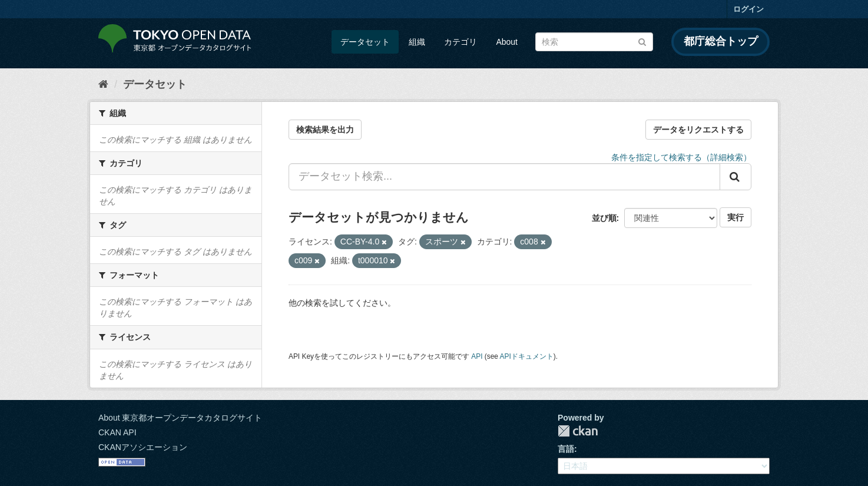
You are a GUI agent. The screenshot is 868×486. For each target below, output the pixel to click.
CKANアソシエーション (143, 447)
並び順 (604, 218)
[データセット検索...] (504, 177)
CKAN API (117, 432)
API (477, 356)
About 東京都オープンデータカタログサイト (180, 418)
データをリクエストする (698, 130)
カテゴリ (460, 42)
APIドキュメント (527, 356)
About (507, 42)
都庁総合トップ (721, 41)
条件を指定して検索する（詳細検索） (681, 157)
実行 (736, 217)
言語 (566, 449)
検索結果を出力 (325, 130)
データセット (365, 42)
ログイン (748, 9)
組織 (417, 42)
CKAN (578, 431)
